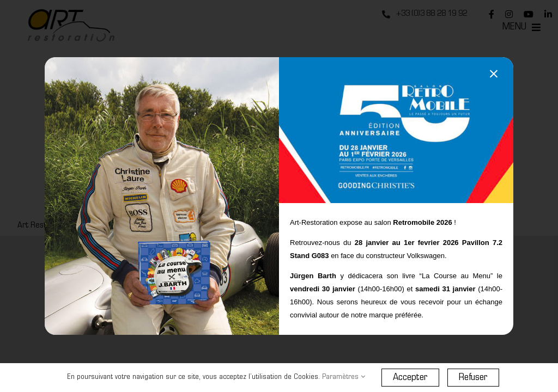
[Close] (494, 74)
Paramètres (344, 377)
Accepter (410, 378)
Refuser (473, 378)
